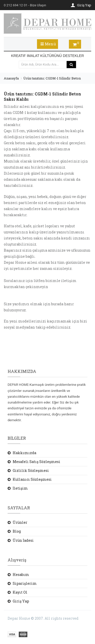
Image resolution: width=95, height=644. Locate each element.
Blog (17, 531)
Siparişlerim (25, 583)
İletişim (20, 488)
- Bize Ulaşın (25, 5)
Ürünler (20, 522)
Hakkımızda (24, 453)
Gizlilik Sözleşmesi (31, 470)
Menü (48, 44)
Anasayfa (11, 78)
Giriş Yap (21, 601)
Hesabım (21, 575)
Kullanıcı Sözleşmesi (32, 479)
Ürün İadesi (23, 540)
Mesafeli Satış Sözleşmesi (36, 462)
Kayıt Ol (20, 592)
